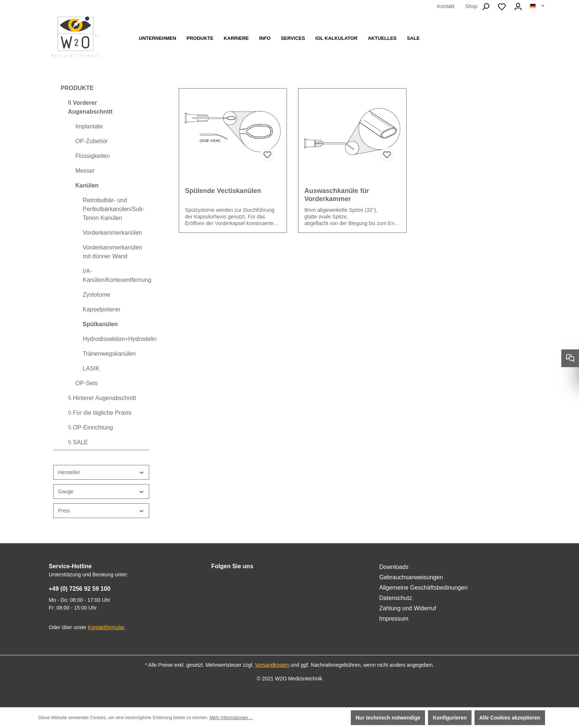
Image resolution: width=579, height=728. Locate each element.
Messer (85, 171)
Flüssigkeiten (92, 156)
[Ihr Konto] (518, 7)
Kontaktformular (106, 627)
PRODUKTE (77, 88)
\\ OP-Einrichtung (90, 427)
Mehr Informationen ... (231, 718)
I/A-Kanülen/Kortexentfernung (116, 275)
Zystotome (97, 295)
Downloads (394, 567)
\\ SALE (78, 442)
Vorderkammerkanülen (112, 233)
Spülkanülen (100, 324)
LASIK (91, 368)
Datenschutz (396, 598)
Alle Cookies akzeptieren (510, 718)
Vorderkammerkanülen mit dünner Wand (112, 252)
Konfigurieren (450, 718)
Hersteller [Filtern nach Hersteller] (101, 472)
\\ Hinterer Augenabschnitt (102, 398)
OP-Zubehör (92, 141)
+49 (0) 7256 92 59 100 (80, 589)
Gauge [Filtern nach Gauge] (101, 492)
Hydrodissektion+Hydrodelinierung (116, 339)
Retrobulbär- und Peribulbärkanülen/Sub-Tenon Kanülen (114, 209)
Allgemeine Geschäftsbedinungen (423, 588)
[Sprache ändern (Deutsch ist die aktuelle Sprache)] (537, 6)
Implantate (89, 126)
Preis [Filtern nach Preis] (101, 511)
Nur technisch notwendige (388, 718)
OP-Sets (86, 383)
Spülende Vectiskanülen (223, 191)
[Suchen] (486, 7)
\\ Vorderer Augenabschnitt (90, 107)
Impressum (394, 619)
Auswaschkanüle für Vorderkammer (337, 195)
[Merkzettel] (502, 7)
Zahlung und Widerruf (408, 608)
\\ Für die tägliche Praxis (100, 413)
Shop (471, 6)
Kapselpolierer (102, 309)
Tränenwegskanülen (109, 354)
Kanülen (87, 185)
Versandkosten (272, 665)
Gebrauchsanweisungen (411, 577)
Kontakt (446, 6)
